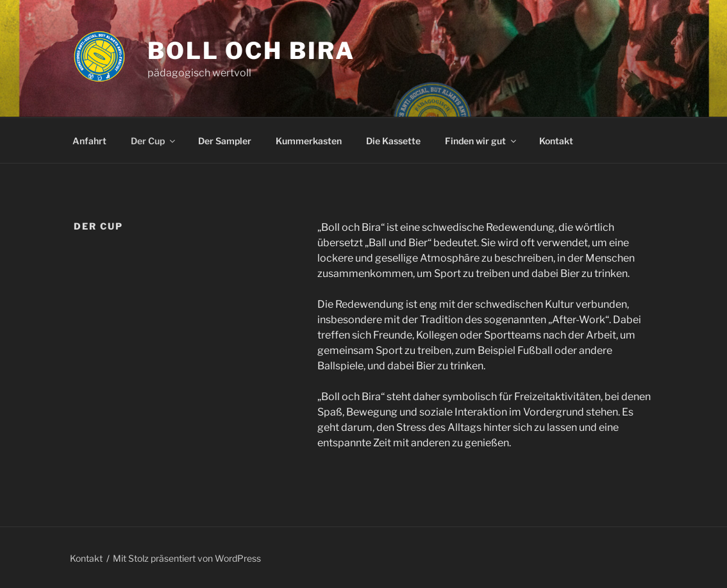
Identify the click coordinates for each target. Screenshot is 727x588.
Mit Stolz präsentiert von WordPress (187, 558)
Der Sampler (225, 141)
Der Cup (154, 141)
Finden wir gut (481, 141)
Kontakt (556, 141)
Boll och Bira (251, 51)
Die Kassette (393, 141)
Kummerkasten (309, 141)
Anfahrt (89, 141)
